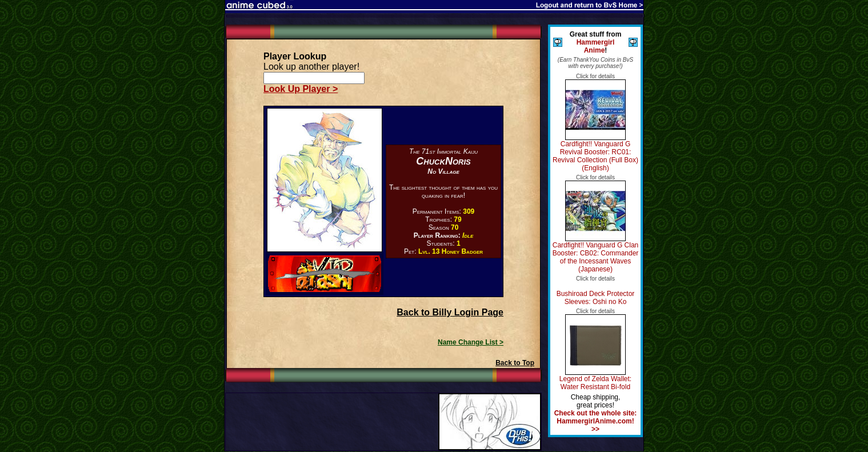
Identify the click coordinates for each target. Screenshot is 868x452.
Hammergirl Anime (596, 46)
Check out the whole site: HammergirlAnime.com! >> (596, 421)
